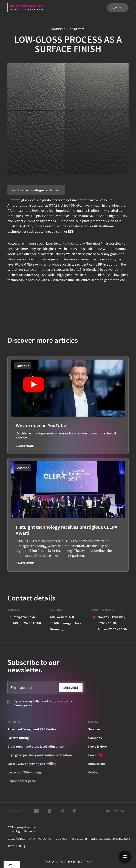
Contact (118, 8)
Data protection (41, 839)
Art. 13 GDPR (79, 839)
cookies (61, 839)
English (9, 864)
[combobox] (12, 865)
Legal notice (16, 839)
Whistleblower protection (110, 839)
